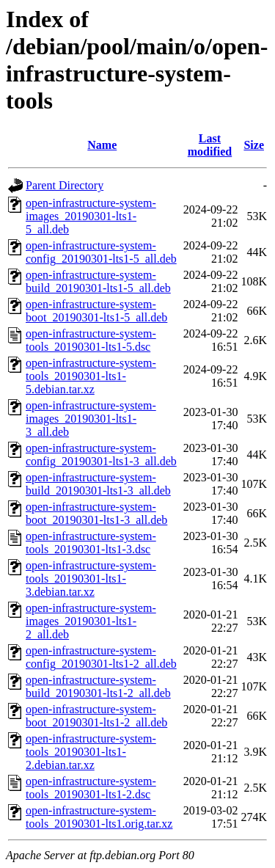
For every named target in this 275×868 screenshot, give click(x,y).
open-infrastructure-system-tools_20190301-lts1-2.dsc (91, 788)
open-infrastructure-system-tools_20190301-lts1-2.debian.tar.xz (91, 752)
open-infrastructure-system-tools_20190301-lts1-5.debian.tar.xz (91, 376)
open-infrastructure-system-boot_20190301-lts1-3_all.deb (96, 513)
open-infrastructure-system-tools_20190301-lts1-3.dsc (91, 543)
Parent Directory (65, 185)
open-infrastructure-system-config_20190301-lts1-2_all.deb (101, 657)
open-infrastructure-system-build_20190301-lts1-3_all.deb (98, 484)
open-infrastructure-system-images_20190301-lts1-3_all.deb (91, 419)
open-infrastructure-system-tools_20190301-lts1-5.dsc (91, 340)
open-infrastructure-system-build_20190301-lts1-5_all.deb (98, 281)
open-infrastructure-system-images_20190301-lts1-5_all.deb (91, 216)
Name (102, 145)
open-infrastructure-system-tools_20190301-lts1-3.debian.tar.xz (91, 579)
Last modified (210, 145)
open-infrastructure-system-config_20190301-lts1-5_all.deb (101, 252)
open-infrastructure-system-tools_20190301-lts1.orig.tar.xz (99, 817)
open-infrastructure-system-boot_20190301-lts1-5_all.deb (96, 311)
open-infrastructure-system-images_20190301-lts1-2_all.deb (91, 621)
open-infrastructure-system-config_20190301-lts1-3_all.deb (101, 455)
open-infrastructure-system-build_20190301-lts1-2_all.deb (98, 686)
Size (254, 145)
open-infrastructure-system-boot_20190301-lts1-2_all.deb (96, 716)
